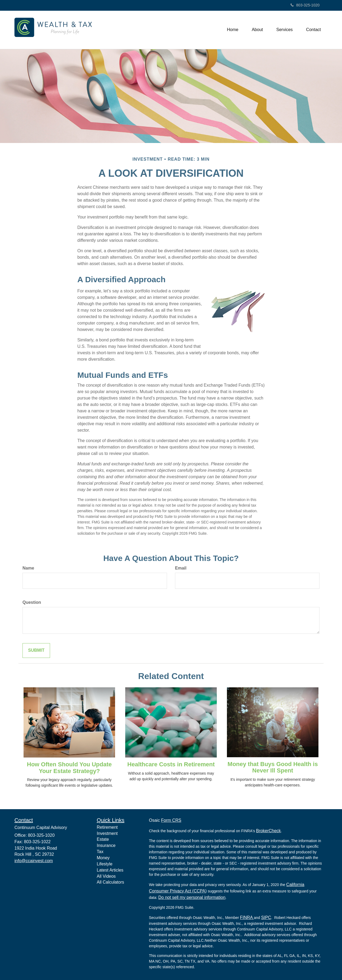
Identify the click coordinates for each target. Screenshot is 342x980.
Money (103, 858)
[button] (257, 30)
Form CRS (171, 820)
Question (32, 602)
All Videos (106, 876)
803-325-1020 (305, 5)
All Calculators (111, 882)
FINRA (247, 917)
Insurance (106, 845)
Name (28, 568)
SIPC (266, 917)
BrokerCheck (268, 831)
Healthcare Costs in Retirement (171, 764)
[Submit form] (36, 651)
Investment (107, 833)
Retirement (107, 827)
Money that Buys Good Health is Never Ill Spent (273, 767)
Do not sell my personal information (192, 897)
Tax (100, 852)
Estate (103, 839)
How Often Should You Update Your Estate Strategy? (69, 768)
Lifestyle (105, 864)
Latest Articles (110, 870)
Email (181, 568)
